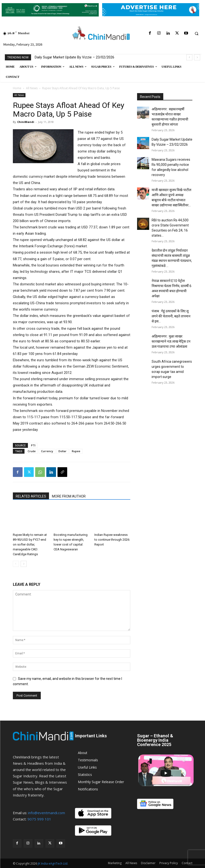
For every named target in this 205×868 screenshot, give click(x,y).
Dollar (62, 451)
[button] (197, 33)
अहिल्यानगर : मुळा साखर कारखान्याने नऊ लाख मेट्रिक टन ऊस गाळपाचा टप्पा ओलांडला (171, 341)
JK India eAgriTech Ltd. (53, 864)
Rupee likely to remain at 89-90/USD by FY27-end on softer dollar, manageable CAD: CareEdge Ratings (30, 544)
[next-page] (24, 564)
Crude (32, 451)
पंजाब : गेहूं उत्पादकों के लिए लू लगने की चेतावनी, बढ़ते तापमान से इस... (171, 316)
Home (17, 88)
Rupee (76, 451)
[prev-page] (16, 564)
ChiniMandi (26, 122)
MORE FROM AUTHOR (69, 496)
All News (32, 88)
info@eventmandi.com (47, 813)
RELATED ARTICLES (31, 496)
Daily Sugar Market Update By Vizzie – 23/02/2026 (74, 57)
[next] (197, 57)
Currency (47, 451)
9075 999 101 (39, 819)
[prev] (189, 57)
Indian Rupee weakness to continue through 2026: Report (112, 540)
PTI (33, 445)
